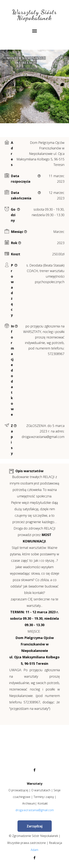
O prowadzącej (18, 790)
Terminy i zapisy (44, 797)
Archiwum (29, 803)
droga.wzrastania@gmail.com (35, 810)
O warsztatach (41, 790)
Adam (34, 850)
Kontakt (43, 803)
